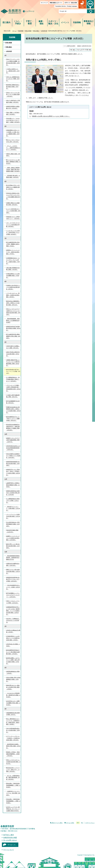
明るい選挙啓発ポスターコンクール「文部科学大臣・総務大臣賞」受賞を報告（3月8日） (13, 722)
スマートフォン (90, 823)
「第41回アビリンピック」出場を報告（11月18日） (13, 508)
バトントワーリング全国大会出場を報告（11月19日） (13, 516)
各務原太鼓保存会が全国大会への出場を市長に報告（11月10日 (13, 493)
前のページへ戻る (57, 823)
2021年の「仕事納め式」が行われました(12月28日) (13, 620)
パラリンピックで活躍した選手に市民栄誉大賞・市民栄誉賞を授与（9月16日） (13, 388)
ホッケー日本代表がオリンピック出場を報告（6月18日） (13, 211)
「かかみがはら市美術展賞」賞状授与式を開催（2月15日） (13, 695)
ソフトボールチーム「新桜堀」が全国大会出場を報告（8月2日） (13, 295)
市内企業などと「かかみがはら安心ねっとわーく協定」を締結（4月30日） (13, 120)
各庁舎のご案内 (9, 835)
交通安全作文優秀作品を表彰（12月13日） (13, 565)
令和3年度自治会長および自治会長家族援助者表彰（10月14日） (13, 448)
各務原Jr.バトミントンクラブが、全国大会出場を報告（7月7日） (13, 252)
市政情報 (77, 22)
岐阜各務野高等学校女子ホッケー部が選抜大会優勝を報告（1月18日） (13, 652)
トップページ (30, 11)
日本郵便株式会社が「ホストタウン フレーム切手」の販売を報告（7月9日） (13, 261)
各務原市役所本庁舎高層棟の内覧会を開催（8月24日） (13, 328)
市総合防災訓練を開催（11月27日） (12, 531)
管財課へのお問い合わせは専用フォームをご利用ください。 (51, 116)
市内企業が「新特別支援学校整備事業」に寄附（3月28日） (13, 801)
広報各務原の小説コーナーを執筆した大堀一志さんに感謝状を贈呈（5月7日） (13, 133)
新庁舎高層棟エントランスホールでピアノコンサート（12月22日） (13, 595)
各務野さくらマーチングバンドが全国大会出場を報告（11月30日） (13, 538)
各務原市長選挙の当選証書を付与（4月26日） (13, 107)
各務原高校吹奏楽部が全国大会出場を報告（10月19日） (13, 463)
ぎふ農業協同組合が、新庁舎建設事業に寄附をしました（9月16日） (13, 379)
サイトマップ (44, 3)
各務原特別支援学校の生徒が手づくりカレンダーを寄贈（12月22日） (13, 579)
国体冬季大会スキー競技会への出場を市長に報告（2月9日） (13, 687)
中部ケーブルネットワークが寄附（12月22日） (13, 602)
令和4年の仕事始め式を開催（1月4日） (13, 631)
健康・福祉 (42, 22)
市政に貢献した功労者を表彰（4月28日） (13, 113)
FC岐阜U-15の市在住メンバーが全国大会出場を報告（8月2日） (13, 287)
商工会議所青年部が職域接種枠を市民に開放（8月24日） (13, 336)
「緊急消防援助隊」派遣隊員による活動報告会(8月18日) (13, 320)
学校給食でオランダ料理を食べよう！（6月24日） (13, 218)
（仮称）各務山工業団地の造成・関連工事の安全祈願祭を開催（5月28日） (13, 169)
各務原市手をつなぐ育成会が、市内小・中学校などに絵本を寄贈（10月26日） (13, 472)
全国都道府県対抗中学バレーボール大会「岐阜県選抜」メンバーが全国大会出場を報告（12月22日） (13, 611)
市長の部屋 (28, 31)
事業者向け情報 (89, 22)
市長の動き (36, 31)
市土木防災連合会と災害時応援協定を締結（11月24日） (13, 524)
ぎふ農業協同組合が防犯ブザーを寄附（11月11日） (13, 501)
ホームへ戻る (70, 823)
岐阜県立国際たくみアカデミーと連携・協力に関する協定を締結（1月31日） (13, 661)
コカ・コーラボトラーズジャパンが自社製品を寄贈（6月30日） (13, 225)
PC (82, 823)
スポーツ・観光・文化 (53, 22)
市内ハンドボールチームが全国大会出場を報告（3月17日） (13, 762)
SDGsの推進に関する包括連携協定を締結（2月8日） (13, 679)
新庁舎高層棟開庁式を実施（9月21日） (13, 402)
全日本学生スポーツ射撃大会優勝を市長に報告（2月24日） (13, 703)
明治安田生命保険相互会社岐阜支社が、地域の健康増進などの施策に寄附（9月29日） (13, 427)
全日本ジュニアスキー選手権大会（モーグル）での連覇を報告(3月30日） (13, 809)
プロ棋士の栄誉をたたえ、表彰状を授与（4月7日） (13, 71)
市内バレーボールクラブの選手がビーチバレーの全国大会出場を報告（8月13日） (13, 312)
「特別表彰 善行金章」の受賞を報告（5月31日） (13, 176)
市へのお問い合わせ (10, 840)
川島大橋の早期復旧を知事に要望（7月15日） (13, 269)
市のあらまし (12, 845)
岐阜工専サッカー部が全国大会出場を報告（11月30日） (13, 546)
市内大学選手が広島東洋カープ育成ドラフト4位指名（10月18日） (13, 456)
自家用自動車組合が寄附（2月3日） (13, 672)
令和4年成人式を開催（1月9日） (13, 645)
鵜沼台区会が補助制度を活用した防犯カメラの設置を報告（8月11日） (13, 303)
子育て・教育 (30, 22)
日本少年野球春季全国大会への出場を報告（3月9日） (13, 730)
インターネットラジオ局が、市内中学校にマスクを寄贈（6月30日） (13, 233)
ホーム (14, 31)
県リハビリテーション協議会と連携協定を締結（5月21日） (13, 162)
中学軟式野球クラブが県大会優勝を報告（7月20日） (13, 276)
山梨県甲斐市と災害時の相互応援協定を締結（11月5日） (13, 485)
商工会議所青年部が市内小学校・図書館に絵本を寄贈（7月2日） (13, 244)
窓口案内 (6, 22)
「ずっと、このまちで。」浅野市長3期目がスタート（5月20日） (13, 148)
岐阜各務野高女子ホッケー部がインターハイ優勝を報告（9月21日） (13, 419)
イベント (65, 22)
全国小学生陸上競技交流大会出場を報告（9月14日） (13, 354)
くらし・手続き (18, 22)
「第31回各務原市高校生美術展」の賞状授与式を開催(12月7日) (13, 558)
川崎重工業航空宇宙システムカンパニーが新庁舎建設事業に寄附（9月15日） (13, 363)
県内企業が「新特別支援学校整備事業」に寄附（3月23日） (13, 785)
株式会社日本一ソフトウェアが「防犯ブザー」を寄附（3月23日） (13, 770)
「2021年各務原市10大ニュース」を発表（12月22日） (13, 587)
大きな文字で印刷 (82, 50)
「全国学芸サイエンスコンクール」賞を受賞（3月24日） (13, 793)
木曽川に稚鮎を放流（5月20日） (13, 155)
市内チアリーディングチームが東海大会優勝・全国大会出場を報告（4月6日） (13, 62)
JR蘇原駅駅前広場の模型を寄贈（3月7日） (13, 714)
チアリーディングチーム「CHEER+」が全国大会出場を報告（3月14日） (13, 738)
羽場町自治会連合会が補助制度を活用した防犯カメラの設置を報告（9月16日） (13, 410)
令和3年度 (44, 31)
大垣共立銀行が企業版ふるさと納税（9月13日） (13, 347)
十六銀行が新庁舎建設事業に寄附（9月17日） (13, 396)
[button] (82, 4)
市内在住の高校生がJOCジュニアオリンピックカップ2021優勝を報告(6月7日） (13, 196)
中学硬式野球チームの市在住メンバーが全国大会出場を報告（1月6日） (13, 638)
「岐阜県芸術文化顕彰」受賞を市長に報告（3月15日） (13, 746)
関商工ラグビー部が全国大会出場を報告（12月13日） (13, 571)
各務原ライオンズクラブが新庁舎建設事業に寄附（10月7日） (13, 440)
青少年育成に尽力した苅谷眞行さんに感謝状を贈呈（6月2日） (13, 187)
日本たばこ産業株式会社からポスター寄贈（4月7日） (13, 79)
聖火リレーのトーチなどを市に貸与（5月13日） (13, 141)
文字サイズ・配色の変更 (71, 3)
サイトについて (9, 850)
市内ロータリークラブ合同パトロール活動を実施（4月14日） (13, 94)
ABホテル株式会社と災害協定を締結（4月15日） (13, 101)
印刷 (71, 50)
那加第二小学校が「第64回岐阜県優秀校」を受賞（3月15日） (13, 754)
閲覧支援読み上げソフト (56, 3)
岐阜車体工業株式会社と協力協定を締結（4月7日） (13, 87)
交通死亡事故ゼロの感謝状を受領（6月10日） (13, 204)
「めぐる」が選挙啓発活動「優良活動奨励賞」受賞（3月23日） (13, 777)
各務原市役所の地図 (10, 838)
